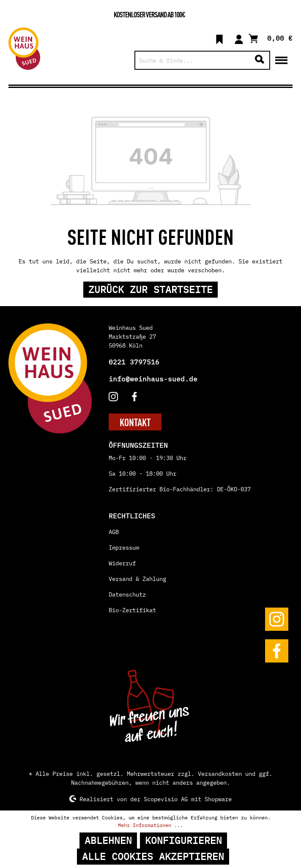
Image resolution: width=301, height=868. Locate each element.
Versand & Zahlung (137, 579)
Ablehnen (108, 840)
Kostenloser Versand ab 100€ (149, 14)
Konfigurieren (183, 840)
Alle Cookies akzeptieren (153, 856)
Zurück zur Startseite (150, 289)
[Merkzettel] (219, 38)
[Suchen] (260, 60)
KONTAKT (135, 422)
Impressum (124, 548)
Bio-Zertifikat (132, 610)
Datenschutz (127, 594)
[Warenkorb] (271, 38)
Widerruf (122, 563)
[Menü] (281, 60)
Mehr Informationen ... (150, 825)
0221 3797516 (134, 362)
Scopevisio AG (166, 799)
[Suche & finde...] (193, 60)
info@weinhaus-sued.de (153, 379)
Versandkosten (220, 774)
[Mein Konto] (239, 38)
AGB (114, 532)
